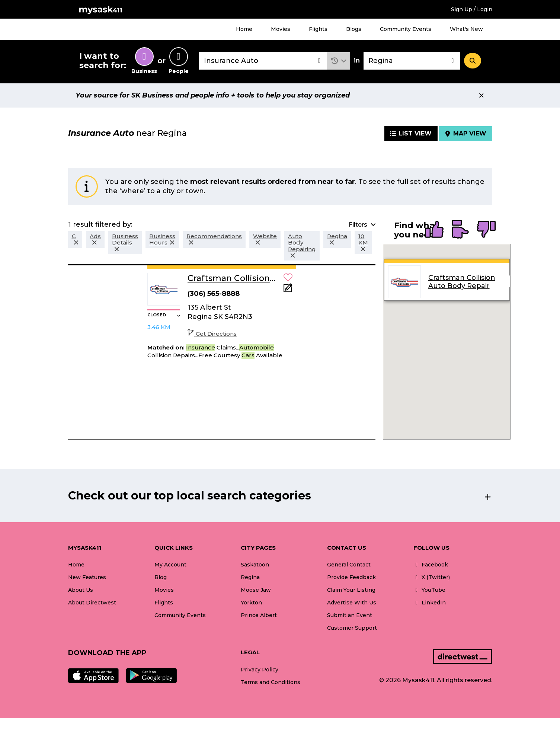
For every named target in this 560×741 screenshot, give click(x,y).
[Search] (473, 61)
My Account (170, 565)
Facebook (431, 565)
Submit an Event (350, 615)
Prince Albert (259, 615)
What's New (466, 29)
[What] (263, 61)
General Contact (349, 565)
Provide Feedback (351, 577)
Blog (161, 577)
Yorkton (251, 603)
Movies (281, 29)
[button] (338, 61)
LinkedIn (430, 603)
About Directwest (92, 603)
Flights (318, 29)
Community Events (406, 29)
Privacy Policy (260, 670)
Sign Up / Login (472, 9)
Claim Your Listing (351, 590)
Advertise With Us (352, 603)
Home (244, 29)
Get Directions (212, 334)
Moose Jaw (256, 590)
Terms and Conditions (271, 682)
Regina (250, 577)
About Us (81, 590)
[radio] (434, 230)
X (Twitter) (432, 577)
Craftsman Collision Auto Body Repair (461, 282)
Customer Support (352, 628)
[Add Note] (288, 290)
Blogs (354, 29)
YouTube (429, 590)
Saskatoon (255, 565)
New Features (87, 577)
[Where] (412, 61)
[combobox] (263, 61)
